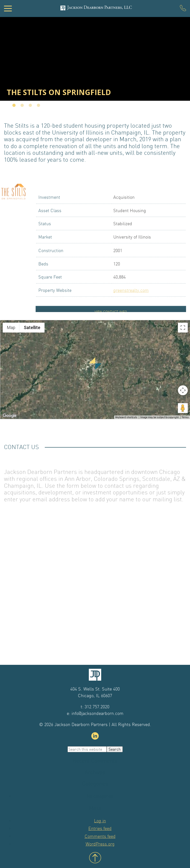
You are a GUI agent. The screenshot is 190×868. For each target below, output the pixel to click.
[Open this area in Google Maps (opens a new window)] (10, 416)
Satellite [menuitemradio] (32, 327)
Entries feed (100, 828)
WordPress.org (100, 844)
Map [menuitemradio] (11, 327)
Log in (100, 821)
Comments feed (100, 836)
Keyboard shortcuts (126, 417)
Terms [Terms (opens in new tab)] (185, 417)
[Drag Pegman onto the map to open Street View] (183, 408)
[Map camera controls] (183, 390)
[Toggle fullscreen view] (183, 328)
